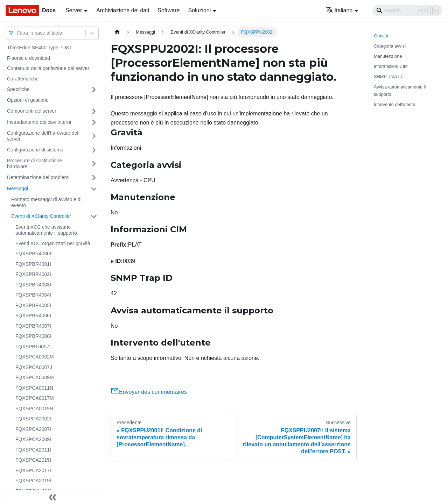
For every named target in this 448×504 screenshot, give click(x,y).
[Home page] (117, 32)
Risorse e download (29, 58)
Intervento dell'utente (394, 104)
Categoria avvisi (390, 46)
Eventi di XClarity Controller (41, 216)
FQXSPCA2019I (33, 481)
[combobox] (18, 33)
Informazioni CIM (391, 66)
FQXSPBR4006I (33, 315)
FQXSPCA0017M (35, 398)
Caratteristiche (23, 79)
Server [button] (74, 10)
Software (169, 10)
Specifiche (18, 89)
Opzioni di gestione (28, 100)
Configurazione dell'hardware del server (43, 136)
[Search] (407, 10)
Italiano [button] (339, 10)
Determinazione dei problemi (38, 177)
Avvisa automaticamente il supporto (400, 91)
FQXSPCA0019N (34, 409)
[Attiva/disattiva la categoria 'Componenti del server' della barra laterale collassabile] (94, 111)
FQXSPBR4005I (33, 305)
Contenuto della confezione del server (48, 68)
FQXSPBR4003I (33, 285)
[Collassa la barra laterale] (52, 497)
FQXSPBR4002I (33, 274)
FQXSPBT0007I (33, 347)
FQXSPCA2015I (33, 460)
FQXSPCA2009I (33, 439)
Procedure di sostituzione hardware (34, 164)
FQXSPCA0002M (35, 357)
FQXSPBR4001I (33, 264)
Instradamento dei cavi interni (39, 122)
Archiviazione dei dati (123, 10)
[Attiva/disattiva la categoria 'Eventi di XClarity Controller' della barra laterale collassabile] (94, 216)
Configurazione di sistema (35, 150)
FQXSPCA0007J (34, 367)
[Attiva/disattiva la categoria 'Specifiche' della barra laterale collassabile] (94, 90)
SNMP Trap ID (388, 76)
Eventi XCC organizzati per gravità (53, 243)
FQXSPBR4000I (33, 254)
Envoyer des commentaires (149, 392)
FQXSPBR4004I (33, 295)
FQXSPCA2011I (33, 450)
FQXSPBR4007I (33, 326)
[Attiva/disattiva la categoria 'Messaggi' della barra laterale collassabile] (94, 189)
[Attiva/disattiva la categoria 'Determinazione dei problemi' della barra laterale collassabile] (94, 178)
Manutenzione (388, 56)
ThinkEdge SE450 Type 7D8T (39, 48)
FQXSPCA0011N (34, 388)
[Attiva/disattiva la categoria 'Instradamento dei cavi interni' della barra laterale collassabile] (94, 122)
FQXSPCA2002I (33, 419)
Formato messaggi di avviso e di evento (46, 203)
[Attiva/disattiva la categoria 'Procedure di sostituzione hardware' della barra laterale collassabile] (94, 164)
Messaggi (17, 189)
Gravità (381, 36)
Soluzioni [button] (199, 10)
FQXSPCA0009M (35, 377)
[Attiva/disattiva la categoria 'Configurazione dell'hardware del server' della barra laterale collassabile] (94, 136)
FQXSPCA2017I (33, 470)
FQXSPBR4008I (33, 336)
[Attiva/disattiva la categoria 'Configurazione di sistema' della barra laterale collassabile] (94, 150)
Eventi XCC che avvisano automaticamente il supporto (46, 230)
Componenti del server (32, 111)
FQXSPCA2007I (33, 429)
